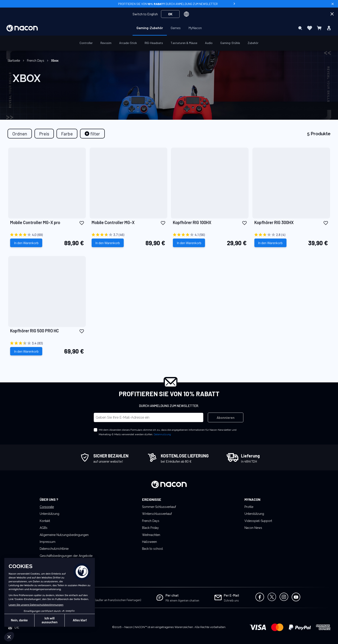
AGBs (44, 528)
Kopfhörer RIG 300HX (274, 222)
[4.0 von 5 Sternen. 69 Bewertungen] (47, 235)
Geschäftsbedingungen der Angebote (66, 556)
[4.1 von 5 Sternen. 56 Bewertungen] (210, 235)
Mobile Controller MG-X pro (35, 222)
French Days (36, 61)
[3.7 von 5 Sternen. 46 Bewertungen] (128, 235)
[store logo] (22, 28)
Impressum (48, 542)
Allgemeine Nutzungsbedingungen (64, 535)
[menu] (169, 28)
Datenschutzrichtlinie (54, 549)
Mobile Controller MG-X (113, 222)
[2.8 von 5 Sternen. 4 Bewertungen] (291, 235)
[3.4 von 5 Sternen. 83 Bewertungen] (47, 343)
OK (170, 14)
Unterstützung (49, 514)
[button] (82, 223)
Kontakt (45, 521)
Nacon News (253, 528)
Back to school (153, 549)
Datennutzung (162, 434)
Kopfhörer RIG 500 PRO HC (34, 331)
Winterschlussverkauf (157, 514)
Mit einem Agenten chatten (182, 600)
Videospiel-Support (258, 521)
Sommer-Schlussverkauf (159, 507)
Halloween (149, 542)
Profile (249, 507)
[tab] (92, 134)
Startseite (14, 61)
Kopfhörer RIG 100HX (192, 222)
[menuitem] (150, 28)
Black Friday (150, 528)
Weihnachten (151, 535)
